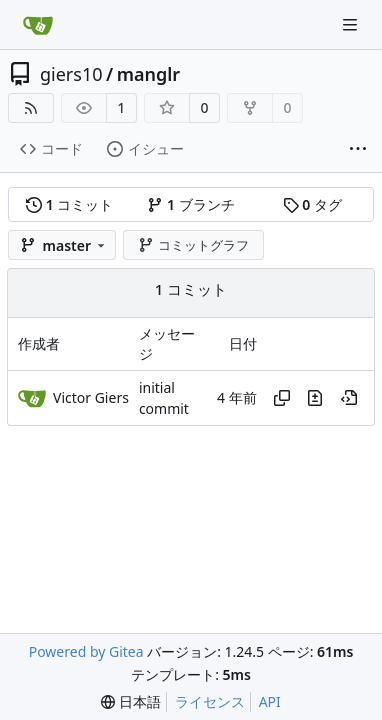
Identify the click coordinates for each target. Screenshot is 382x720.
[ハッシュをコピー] (282, 398)
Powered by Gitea (86, 651)
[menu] (131, 702)
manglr (148, 74)
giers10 (71, 74)
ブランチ (190, 205)
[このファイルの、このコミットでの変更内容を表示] (315, 398)
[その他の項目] (358, 149)
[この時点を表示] (349, 398)
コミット (69, 205)
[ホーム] (38, 25)
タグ (312, 205)
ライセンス (210, 701)
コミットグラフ (193, 245)
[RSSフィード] (31, 108)
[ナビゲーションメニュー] (352, 24)
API (270, 701)
